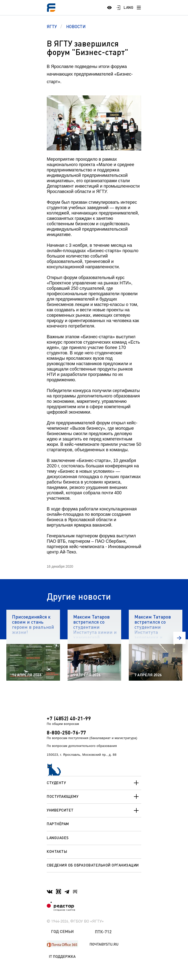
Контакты (57, 851)
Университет (94, 811)
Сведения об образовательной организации (93, 865)
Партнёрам (58, 824)
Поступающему (94, 797)
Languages (58, 838)
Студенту (94, 783)
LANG (129, 7)
